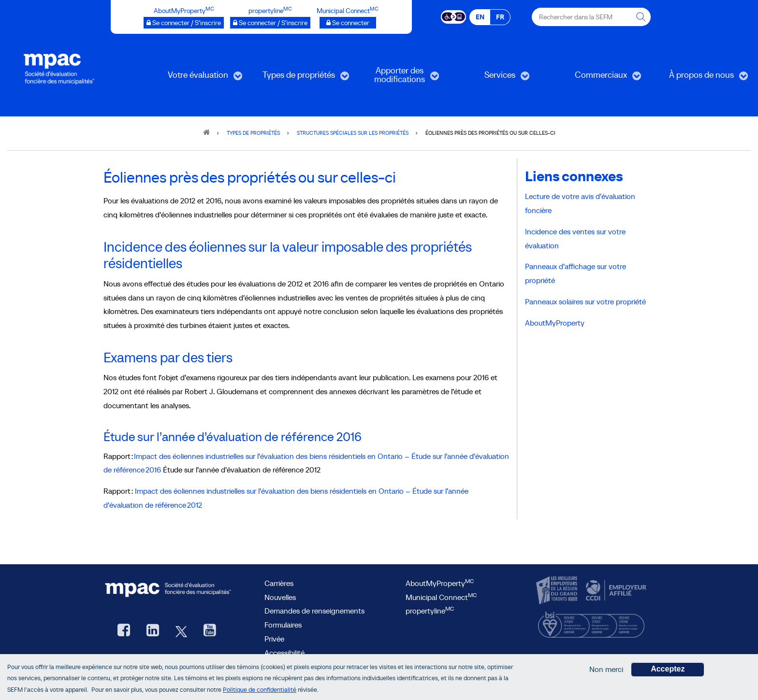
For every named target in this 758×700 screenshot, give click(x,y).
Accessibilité (284, 653)
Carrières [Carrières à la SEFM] (279, 583)
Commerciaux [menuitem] (597, 78)
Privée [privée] (274, 639)
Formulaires (283, 625)
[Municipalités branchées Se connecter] (348, 23)
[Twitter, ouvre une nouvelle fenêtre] (181, 631)
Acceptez (668, 670)
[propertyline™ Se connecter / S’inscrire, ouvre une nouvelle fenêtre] (270, 23)
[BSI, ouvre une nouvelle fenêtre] (591, 623)
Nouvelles (280, 597)
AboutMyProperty (555, 323)
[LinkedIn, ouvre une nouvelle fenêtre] (153, 631)
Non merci (606, 671)
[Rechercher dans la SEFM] (641, 17)
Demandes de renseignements (314, 611)
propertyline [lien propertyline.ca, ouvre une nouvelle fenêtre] (430, 611)
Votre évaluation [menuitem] (196, 78)
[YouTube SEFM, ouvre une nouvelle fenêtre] (210, 631)
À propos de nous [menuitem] (701, 78)
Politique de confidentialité (260, 691)
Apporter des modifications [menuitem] (395, 78)
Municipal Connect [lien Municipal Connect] (441, 597)
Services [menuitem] (491, 78)
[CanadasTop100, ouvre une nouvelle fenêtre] (558, 590)
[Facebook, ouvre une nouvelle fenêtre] (124, 631)
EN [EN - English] (480, 17)
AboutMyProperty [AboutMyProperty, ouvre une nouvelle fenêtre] (440, 583)
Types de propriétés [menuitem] (299, 78)
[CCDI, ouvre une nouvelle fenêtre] (615, 590)
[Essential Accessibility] (454, 16)
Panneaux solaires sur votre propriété (585, 301)
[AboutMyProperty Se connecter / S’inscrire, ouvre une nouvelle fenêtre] (184, 23)
